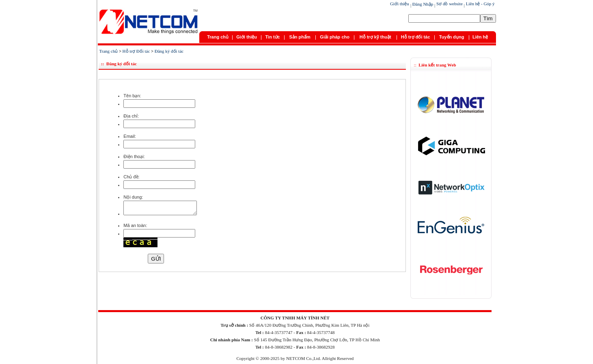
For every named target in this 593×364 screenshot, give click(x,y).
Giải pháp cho (335, 37)
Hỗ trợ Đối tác (136, 51)
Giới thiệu (400, 4)
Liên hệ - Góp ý (480, 4)
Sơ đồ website (449, 4)
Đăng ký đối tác (169, 51)
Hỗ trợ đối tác (416, 37)
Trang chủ (218, 37)
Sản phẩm (300, 37)
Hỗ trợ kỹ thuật (375, 37)
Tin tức (273, 37)
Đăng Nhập (423, 4)
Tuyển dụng (452, 37)
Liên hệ (480, 37)
